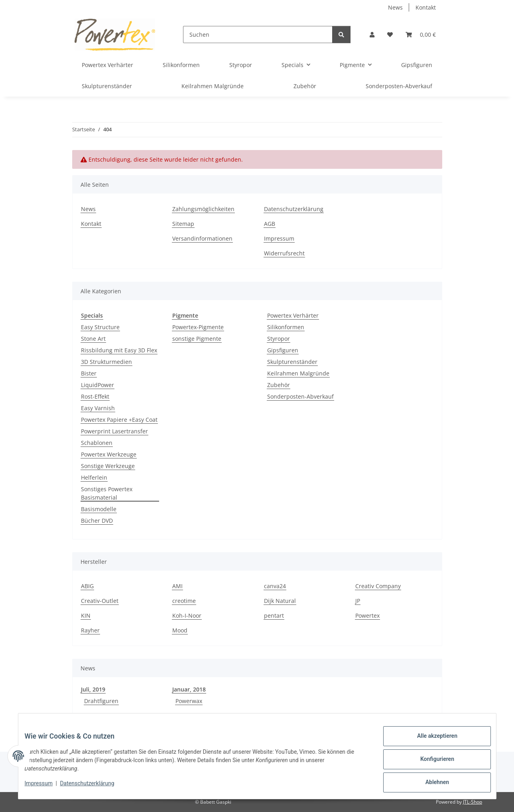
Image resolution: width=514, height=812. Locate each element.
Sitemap (183, 224)
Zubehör (279, 385)
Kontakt (426, 7)
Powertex (367, 615)
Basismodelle (99, 509)
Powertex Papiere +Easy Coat (119, 420)
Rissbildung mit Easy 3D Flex (119, 350)
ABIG (87, 586)
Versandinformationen (202, 238)
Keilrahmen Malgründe (298, 373)
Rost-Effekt (95, 396)
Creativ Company (378, 586)
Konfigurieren (431, 763)
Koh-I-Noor (187, 615)
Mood (180, 630)
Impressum (45, 787)
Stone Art (93, 339)
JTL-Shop (473, 802)
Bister (89, 373)
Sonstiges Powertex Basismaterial (107, 493)
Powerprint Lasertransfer (114, 431)
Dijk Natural (280, 601)
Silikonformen (286, 327)
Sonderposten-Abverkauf (300, 396)
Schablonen (97, 443)
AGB (270, 224)
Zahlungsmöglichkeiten (203, 209)
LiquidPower (97, 385)
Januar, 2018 (189, 689)
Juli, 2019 (93, 689)
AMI (177, 586)
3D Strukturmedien (106, 362)
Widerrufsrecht (284, 253)
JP (358, 601)
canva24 (275, 586)
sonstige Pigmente (197, 339)
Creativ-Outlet (100, 601)
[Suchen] (258, 35)
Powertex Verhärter (293, 315)
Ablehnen (431, 784)
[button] (372, 35)
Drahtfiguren (101, 701)
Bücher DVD (97, 521)
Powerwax (189, 701)
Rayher (90, 630)
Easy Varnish (98, 408)
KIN (86, 615)
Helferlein (94, 477)
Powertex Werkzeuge (109, 454)
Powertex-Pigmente (198, 327)
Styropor (279, 339)
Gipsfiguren (283, 350)
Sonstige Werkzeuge (108, 466)
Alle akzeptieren (431, 742)
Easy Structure (100, 327)
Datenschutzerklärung (93, 787)
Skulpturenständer (292, 362)
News (395, 7)
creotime (184, 601)
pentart (274, 615)
